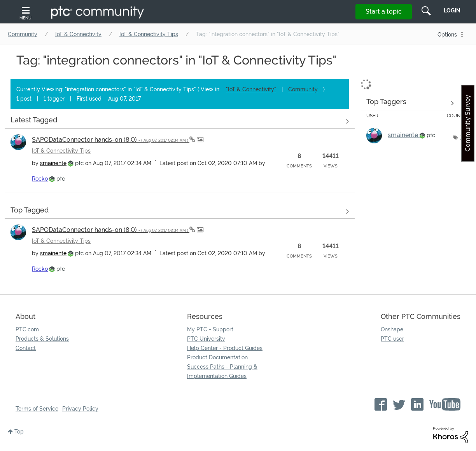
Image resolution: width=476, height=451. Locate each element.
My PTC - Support (210, 329)
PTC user (392, 339)
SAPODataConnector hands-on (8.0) (111, 140)
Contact (26, 348)
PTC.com (27, 329)
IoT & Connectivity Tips (149, 34)
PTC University (206, 339)
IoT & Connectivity (78, 34)
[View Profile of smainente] (53, 163)
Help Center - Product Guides (225, 348)
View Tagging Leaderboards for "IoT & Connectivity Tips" (410, 103)
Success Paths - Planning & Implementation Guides (222, 371)
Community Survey (468, 123)
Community (23, 34)
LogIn (452, 10)
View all (180, 121)
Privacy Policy (80, 409)
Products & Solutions (42, 339)
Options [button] (447, 35)
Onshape (392, 329)
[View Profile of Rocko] (40, 179)
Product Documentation (217, 357)
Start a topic (384, 11)
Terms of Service (37, 409)
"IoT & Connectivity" (251, 89)
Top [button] (19, 432)
